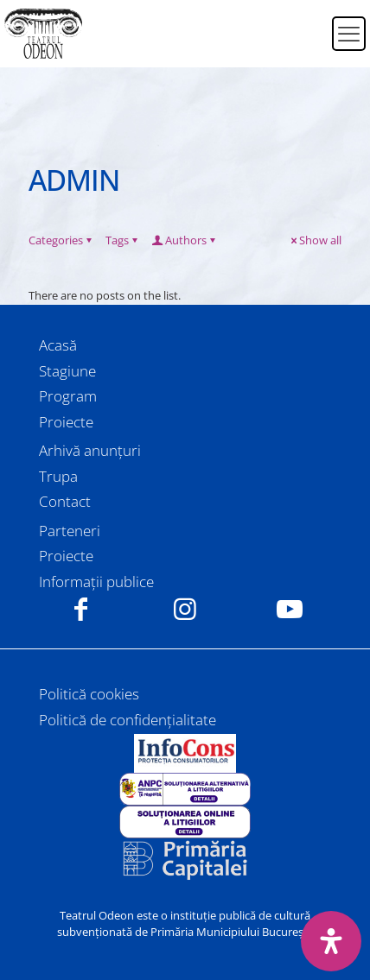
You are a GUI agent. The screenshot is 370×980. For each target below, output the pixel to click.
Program (68, 396)
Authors (185, 240)
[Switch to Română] (308, 23)
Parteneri (70, 531)
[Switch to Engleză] (308, 44)
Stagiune (67, 371)
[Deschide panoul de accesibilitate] (331, 941)
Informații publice (96, 582)
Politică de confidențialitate (128, 720)
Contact (65, 501)
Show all (315, 240)
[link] (185, 753)
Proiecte (66, 422)
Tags (123, 240)
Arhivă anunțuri (90, 450)
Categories (61, 240)
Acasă (58, 345)
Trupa (58, 476)
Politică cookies (89, 694)
